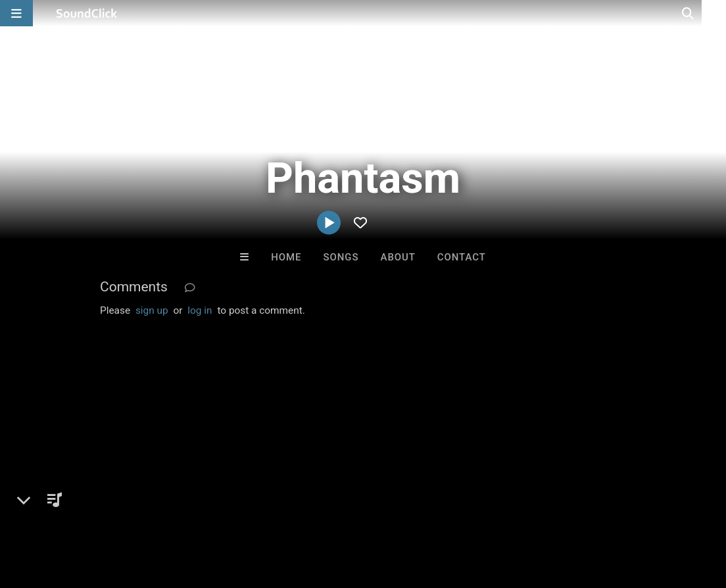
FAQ (55, 510)
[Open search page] (713, 13)
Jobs (180, 510)
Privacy (314, 510)
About (398, 257)
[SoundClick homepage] (87, 13)
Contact (462, 257)
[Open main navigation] (16, 13)
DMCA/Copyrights (245, 510)
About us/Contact (117, 510)
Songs (341, 257)
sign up (152, 310)
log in (200, 310)
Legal (355, 510)
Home (286, 257)
